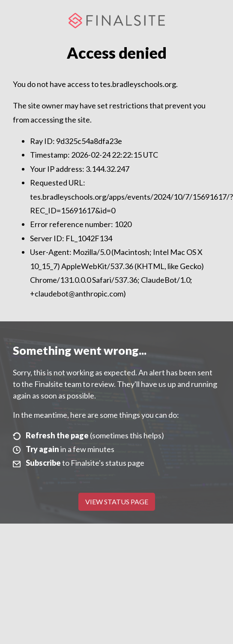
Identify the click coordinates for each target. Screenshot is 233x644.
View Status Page (117, 502)
